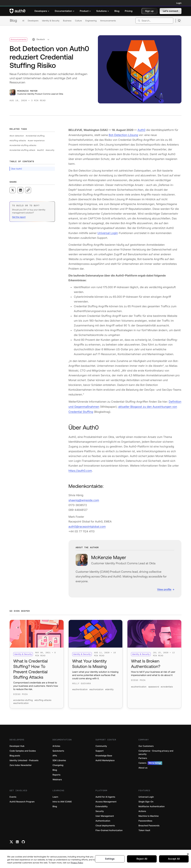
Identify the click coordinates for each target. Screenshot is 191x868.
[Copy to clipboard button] (28, 190)
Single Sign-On (146, 801)
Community (101, 745)
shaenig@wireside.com (83, 498)
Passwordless (145, 820)
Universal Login (107, 232)
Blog (13, 21)
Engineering (91, 21)
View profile (164, 587)
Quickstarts (58, 750)
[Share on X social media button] (13, 190)
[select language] (41, 39)
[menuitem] (42, 11)
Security (100, 810)
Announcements (108, 21)
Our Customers (146, 745)
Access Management (106, 801)
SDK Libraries (59, 759)
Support (100, 750)
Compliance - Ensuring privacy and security (156, 751)
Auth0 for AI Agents (105, 796)
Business (67, 21)
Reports (56, 774)
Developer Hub (17, 745)
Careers (150, 762)
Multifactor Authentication (152, 805)
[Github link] (23, 841)
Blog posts (15, 754)
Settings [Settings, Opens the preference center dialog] (110, 859)
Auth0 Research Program (22, 801)
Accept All (174, 859)
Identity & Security (51, 21)
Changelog (58, 764)
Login (179, 3)
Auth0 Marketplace (105, 759)
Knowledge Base (104, 754)
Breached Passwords (149, 824)
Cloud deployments (105, 824)
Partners (143, 757)
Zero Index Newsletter (21, 764)
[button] (149, 11)
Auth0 (141, 130)
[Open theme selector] (179, 21)
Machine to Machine (149, 815)
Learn (55, 796)
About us (143, 767)
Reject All (142, 859)
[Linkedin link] (17, 841)
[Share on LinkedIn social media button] (20, 190)
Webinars (57, 778)
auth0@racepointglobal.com (86, 524)
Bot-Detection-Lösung (123, 135)
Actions (142, 810)
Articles (56, 745)
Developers (33, 21)
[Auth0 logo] (17, 11)
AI (23, 21)
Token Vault (144, 829)
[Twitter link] (11, 841)
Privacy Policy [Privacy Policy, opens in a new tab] (77, 863)
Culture (78, 21)
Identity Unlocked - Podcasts (24, 759)
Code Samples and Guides (23, 750)
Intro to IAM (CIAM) (62, 801)
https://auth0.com (80, 469)
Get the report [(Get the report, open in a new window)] (19, 217)
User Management (105, 815)
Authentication (103, 820)
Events (13, 796)
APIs (55, 754)
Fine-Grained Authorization (109, 829)
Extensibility (102, 805)
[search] (154, 21)
